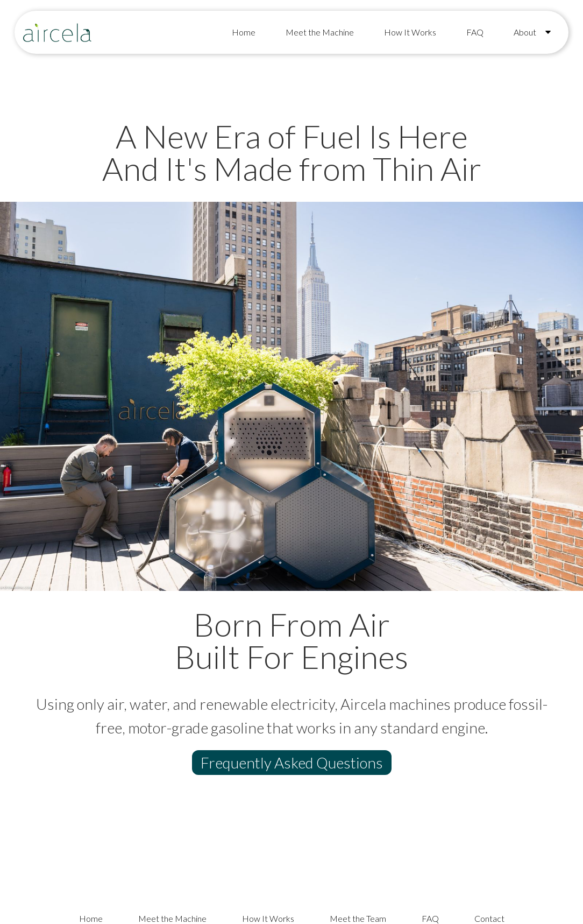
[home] (57, 33)
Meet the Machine (320, 32)
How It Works (410, 32)
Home (244, 32)
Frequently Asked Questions (292, 763)
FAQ (475, 32)
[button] (530, 32)
